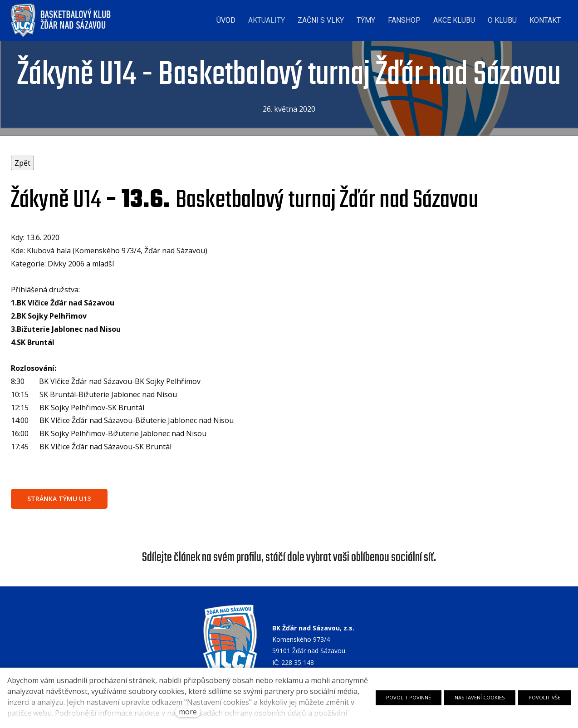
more (188, 712)
